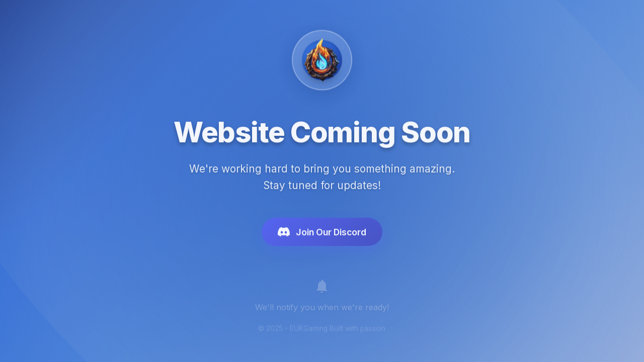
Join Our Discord (322, 234)
